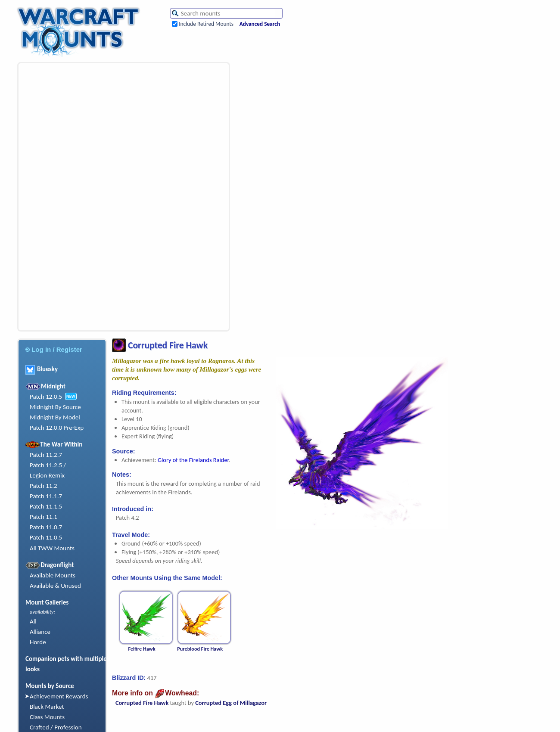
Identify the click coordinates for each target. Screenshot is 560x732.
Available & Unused (55, 586)
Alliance (40, 632)
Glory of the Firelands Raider (193, 460)
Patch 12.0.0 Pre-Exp (57, 428)
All (33, 621)
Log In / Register (54, 349)
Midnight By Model (55, 417)
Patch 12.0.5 (46, 397)
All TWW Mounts (52, 548)
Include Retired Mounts (206, 24)
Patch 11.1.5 (46, 506)
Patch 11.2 (44, 486)
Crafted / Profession (56, 727)
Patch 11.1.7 (46, 496)
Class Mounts (47, 717)
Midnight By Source (55, 407)
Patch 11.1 (44, 517)
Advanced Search (260, 24)
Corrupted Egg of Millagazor (231, 703)
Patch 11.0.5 (46, 537)
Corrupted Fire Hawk (142, 703)
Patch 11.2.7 (46, 455)
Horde (38, 642)
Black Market (47, 707)
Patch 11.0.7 (46, 527)
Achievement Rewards (59, 696)
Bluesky (42, 369)
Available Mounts (53, 575)
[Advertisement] (63, 197)
